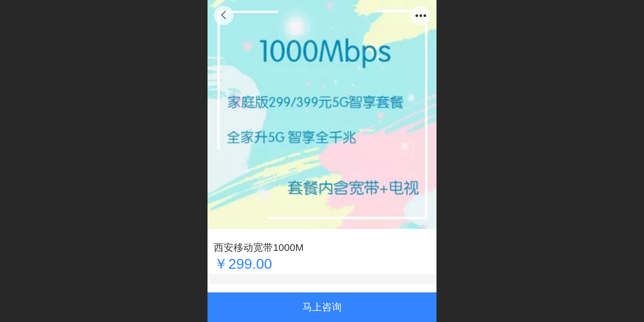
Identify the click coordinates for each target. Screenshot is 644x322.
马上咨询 (322, 307)
